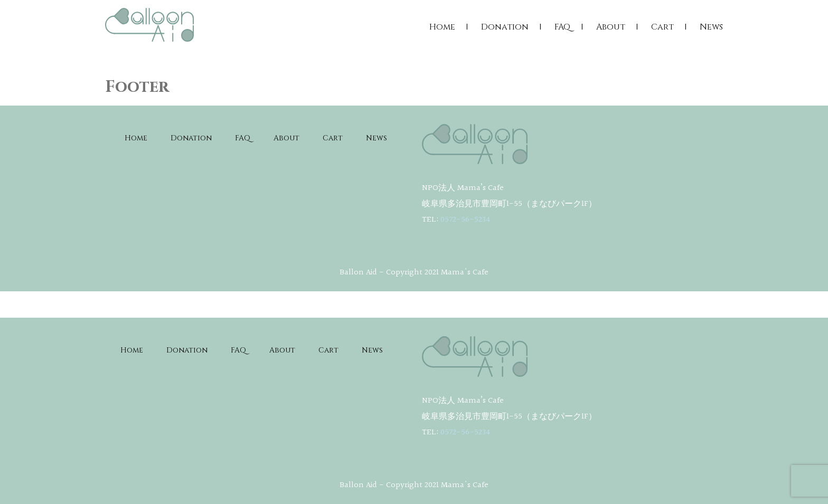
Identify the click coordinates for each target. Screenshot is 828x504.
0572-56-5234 (465, 220)
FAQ (562, 27)
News (711, 27)
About (611, 27)
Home (442, 27)
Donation (505, 27)
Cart (662, 27)
